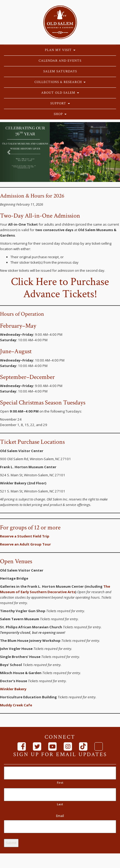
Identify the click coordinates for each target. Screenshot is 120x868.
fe (30, 705)
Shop (60, 114)
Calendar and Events (60, 61)
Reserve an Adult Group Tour (25, 544)
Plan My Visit (60, 50)
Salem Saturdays (60, 71)
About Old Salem (60, 93)
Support (60, 103)
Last (60, 804)
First (60, 783)
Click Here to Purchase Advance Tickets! (60, 288)
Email (60, 816)
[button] (9, 152)
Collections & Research (60, 82)
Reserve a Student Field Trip (25, 536)
